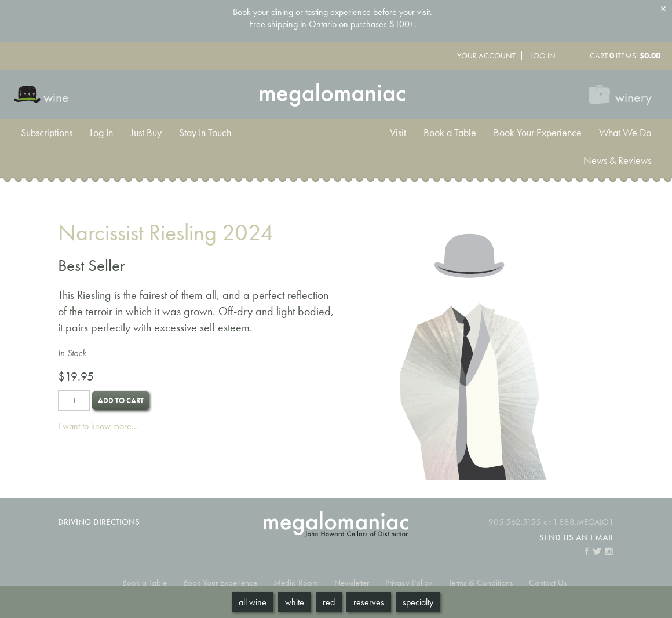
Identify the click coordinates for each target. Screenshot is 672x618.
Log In (543, 56)
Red (329, 602)
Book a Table (450, 133)
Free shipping (273, 24)
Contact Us (548, 582)
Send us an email (577, 537)
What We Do (625, 133)
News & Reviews (617, 160)
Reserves (369, 602)
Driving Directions (99, 522)
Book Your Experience (538, 133)
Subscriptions (47, 133)
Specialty (418, 602)
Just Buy (146, 133)
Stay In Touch (205, 133)
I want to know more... (98, 426)
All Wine (253, 602)
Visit (398, 133)
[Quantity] (74, 401)
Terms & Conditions (481, 582)
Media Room (296, 582)
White (295, 602)
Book (242, 12)
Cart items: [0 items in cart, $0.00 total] (625, 56)
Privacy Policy (409, 582)
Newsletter (352, 582)
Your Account (486, 56)
